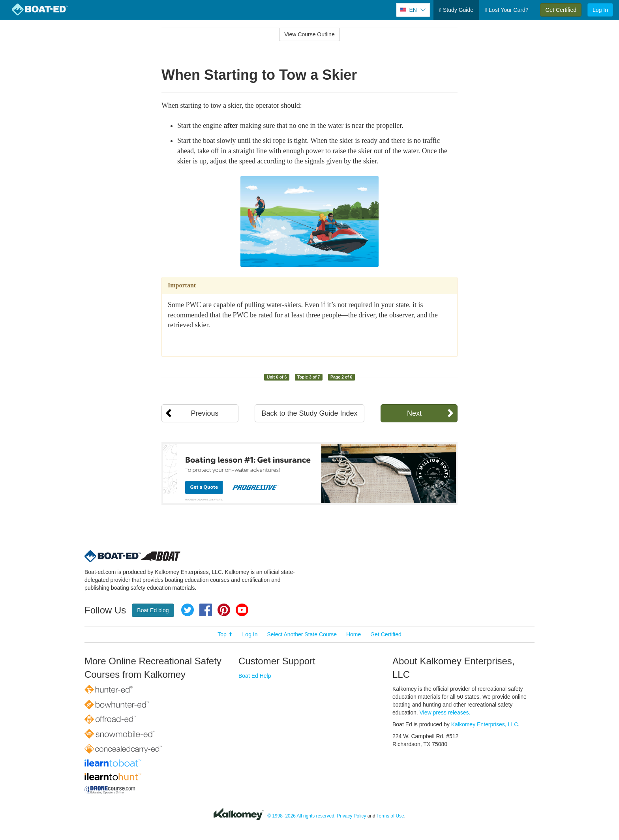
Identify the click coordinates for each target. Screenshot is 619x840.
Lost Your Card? (507, 10)
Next (414, 413)
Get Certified (561, 10)
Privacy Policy (351, 816)
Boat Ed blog (153, 610)
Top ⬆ (225, 634)
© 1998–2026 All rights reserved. (301, 816)
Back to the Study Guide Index (309, 413)
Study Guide (456, 10)
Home (354, 634)
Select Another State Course (302, 634)
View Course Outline (309, 34)
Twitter (188, 610)
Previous (204, 413)
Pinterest (224, 610)
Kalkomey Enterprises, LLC (485, 724)
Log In (600, 10)
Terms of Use (390, 816)
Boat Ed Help (255, 676)
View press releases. (445, 712)
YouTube (242, 610)
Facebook (206, 610)
